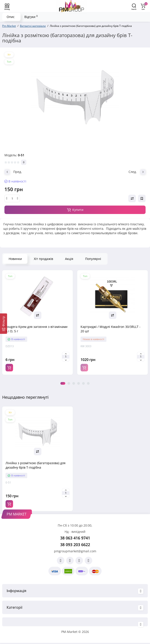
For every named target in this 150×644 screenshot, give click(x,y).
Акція (69, 259)
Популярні (93, 259)
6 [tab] (88, 383)
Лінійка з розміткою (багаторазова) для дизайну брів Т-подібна (36, 465)
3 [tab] (74, 383)
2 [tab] (69, 383)
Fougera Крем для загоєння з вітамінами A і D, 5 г (37, 329)
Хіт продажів (43, 259)
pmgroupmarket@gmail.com (75, 551)
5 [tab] (83, 383)
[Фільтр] (4, 323)
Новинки (15, 259)
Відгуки (31, 17)
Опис (11, 17)
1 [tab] (63, 383)
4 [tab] (79, 383)
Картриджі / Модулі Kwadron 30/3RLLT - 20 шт (111, 329)
